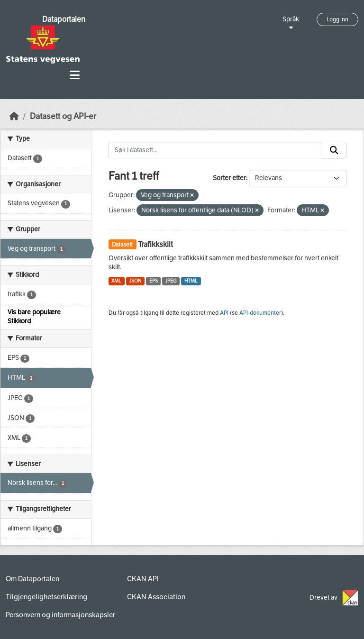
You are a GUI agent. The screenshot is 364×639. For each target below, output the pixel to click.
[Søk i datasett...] (216, 150)
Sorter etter (229, 178)
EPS (154, 281)
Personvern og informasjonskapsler (60, 615)
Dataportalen (64, 19)
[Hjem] (14, 116)
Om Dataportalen (32, 579)
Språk (291, 19)
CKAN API (143, 579)
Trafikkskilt (155, 244)
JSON (135, 281)
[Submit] (334, 150)
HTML (191, 281)
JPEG (171, 281)
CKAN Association (156, 597)
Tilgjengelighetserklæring (46, 597)
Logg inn (337, 19)
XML (116, 281)
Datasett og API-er (63, 116)
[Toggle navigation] (75, 75)
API (224, 313)
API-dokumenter (260, 313)
